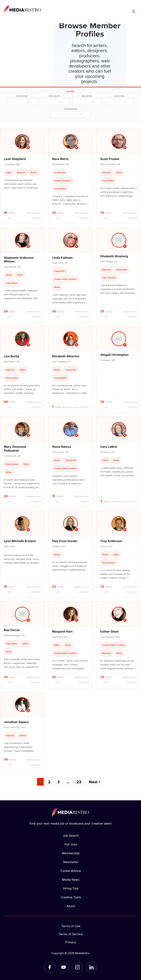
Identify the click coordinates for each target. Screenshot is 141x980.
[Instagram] (77, 967)
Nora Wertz (60, 159)
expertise (22, 96)
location (119, 96)
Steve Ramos (62, 447)
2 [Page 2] (49, 782)
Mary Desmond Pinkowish (15, 449)
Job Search (71, 836)
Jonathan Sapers (16, 722)
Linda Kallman (62, 258)
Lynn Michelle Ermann (20, 541)
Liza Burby (12, 356)
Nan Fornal (12, 630)
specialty (54, 96)
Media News (71, 880)
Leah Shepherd (15, 159)
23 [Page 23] (79, 782)
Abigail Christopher (114, 355)
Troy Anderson (111, 541)
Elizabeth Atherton (66, 356)
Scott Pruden (110, 159)
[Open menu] (134, 11)
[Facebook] (50, 967)
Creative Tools (71, 897)
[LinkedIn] (91, 967)
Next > (95, 782)
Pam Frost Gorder (65, 541)
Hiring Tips (71, 888)
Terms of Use (71, 926)
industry (87, 96)
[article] (22, 176)
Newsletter (71, 862)
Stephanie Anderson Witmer (19, 260)
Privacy (71, 942)
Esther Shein (110, 631)
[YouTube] (64, 967)
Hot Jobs (71, 844)
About (71, 906)
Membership (71, 853)
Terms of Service (71, 934)
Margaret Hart (62, 631)
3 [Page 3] (58, 782)
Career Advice (71, 871)
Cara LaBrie (109, 447)
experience (70, 109)
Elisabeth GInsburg (114, 256)
